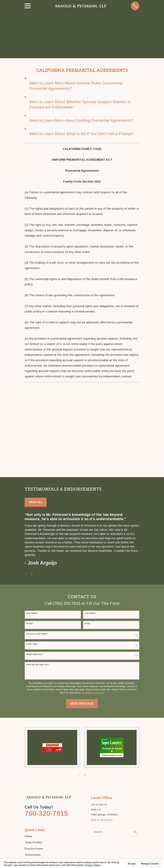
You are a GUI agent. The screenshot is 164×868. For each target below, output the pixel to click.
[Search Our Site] (135, 832)
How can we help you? (38, 664)
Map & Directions (102, 820)
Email (87, 623)
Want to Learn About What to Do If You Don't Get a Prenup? (81, 134)
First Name (32, 613)
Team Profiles (33, 842)
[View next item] (32, 574)
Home (28, 836)
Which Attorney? (34, 654)
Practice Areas (34, 849)
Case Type (32, 644)
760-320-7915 (46, 813)
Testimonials (33, 855)
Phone (29, 623)
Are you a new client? (37, 634)
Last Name (90, 613)
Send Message (82, 704)
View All (36, 502)
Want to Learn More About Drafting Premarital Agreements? (81, 120)
